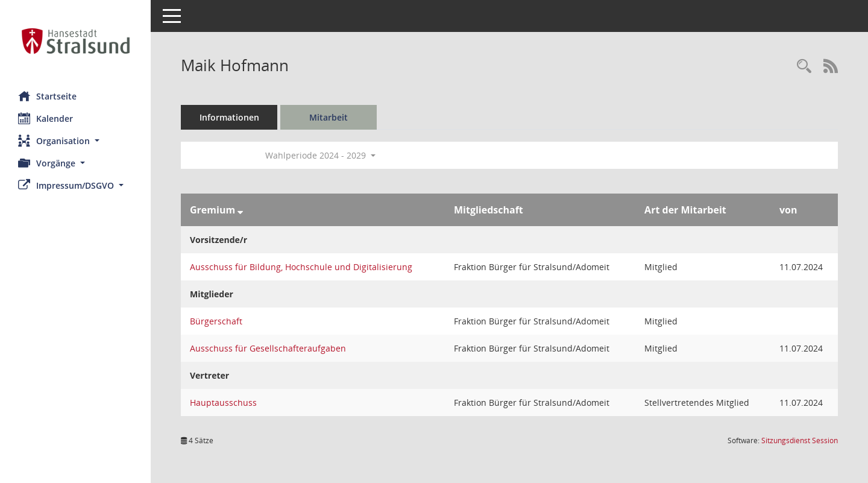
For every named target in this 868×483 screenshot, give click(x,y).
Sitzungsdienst (800, 440)
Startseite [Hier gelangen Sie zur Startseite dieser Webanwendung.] (47, 96)
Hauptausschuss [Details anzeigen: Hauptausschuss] (223, 402)
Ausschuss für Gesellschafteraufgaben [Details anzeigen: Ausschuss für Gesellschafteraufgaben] (268, 348)
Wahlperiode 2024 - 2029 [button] (320, 155)
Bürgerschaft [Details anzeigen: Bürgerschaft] (216, 321)
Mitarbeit (329, 117)
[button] (75, 141)
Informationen (229, 117)
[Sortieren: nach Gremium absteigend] (240, 210)
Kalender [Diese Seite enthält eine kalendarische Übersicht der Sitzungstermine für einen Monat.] (46, 118)
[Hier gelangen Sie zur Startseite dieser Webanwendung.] (75, 41)
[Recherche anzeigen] (804, 67)
